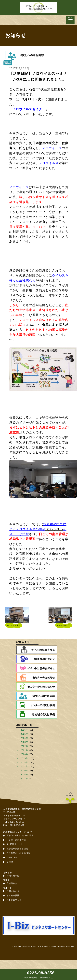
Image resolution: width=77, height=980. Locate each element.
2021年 (24, 750)
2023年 (24, 742)
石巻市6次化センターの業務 (20, 836)
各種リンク (12, 857)
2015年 (24, 775)
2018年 (24, 763)
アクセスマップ (14, 900)
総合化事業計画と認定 (17, 849)
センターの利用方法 (16, 840)
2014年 (24, 779)
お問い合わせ (13, 891)
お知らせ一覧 (13, 876)
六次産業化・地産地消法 (18, 853)
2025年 (24, 734)
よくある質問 (13, 895)
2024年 (24, 738)
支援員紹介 (12, 883)
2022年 (24, 746)
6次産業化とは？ (15, 844)
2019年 (24, 758)
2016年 (24, 771)
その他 (10, 862)
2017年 (24, 766)
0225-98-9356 (41, 973)
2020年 (24, 754)
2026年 (24, 730)
